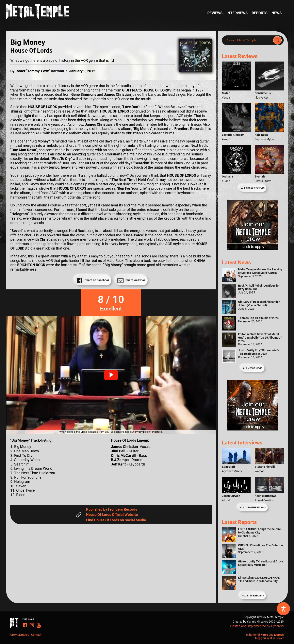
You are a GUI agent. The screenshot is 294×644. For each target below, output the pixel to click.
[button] (111, 375)
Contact (36, 635)
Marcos (279, 635)
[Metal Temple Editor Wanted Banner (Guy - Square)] (253, 429)
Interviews (237, 13)
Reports (260, 13)
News (277, 13)
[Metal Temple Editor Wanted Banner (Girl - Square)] (253, 249)
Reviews (215, 13)
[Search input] (249, 40)
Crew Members (20, 635)
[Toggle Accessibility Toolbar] (283, 609)
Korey (264, 635)
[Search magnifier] (277, 40)
